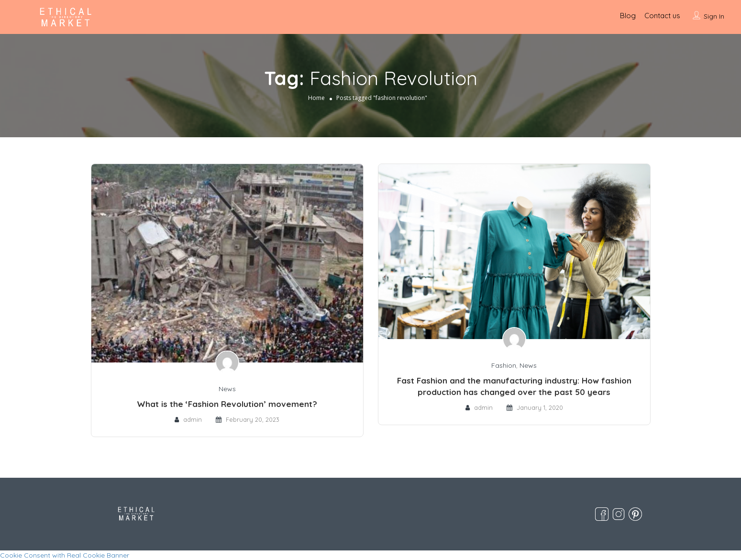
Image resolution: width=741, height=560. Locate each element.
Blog (628, 16)
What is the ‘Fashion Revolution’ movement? (227, 404)
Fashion (504, 365)
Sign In (714, 16)
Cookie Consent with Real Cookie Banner (65, 555)
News (227, 389)
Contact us (662, 16)
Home (316, 98)
